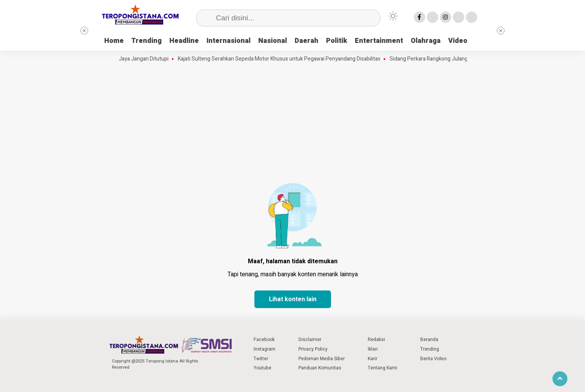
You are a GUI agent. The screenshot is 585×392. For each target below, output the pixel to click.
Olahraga (426, 41)
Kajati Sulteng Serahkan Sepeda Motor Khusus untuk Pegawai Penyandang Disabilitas (282, 59)
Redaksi (376, 340)
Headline (184, 41)
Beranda (429, 340)
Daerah (306, 41)
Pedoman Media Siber (322, 359)
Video (458, 41)
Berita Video (433, 359)
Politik (337, 41)
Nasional (273, 41)
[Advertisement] (293, 121)
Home (114, 41)
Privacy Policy (313, 349)
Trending (147, 41)
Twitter (261, 359)
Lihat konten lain (293, 299)
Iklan (373, 349)
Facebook (264, 340)
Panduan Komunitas (320, 368)
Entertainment (379, 41)
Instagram (265, 349)
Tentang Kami (383, 368)
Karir (373, 359)
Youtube (262, 368)
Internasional (229, 41)
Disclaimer (310, 340)
